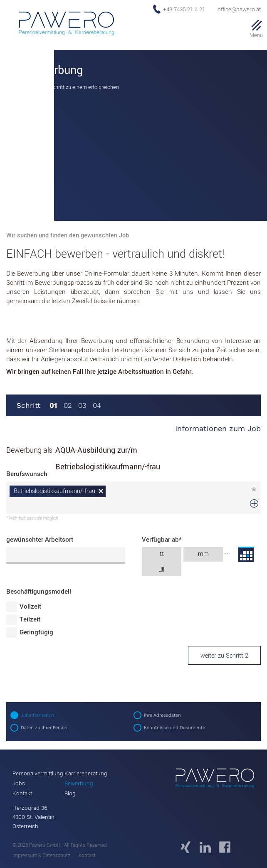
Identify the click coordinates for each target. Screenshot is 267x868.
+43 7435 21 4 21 (184, 9)
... (246, 554)
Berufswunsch (27, 474)
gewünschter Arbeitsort (40, 540)
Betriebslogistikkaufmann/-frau (54, 491)
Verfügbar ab (162, 540)
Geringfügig (36, 632)
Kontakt (87, 856)
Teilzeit (30, 619)
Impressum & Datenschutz (41, 856)
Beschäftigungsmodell (39, 592)
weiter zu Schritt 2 (224, 656)
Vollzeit (30, 607)
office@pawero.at (239, 9)
